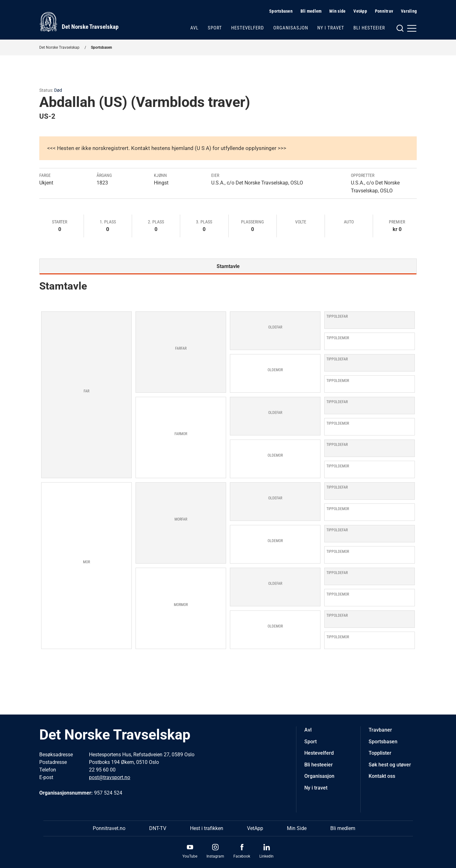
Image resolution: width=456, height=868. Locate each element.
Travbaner (380, 730)
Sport (215, 28)
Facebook (242, 856)
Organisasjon (291, 28)
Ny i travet (331, 28)
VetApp (360, 11)
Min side (337, 11)
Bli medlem (311, 11)
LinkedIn (266, 856)
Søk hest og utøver (390, 765)
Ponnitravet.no (109, 828)
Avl (194, 28)
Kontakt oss (382, 776)
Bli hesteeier (369, 28)
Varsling (409, 11)
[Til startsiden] (79, 22)
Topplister (380, 753)
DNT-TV (158, 828)
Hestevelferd (248, 28)
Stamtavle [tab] (228, 266)
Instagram (215, 856)
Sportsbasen (281, 11)
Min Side (297, 828)
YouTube (190, 856)
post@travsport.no (110, 777)
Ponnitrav (384, 11)
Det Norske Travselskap (59, 47)
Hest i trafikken (207, 828)
